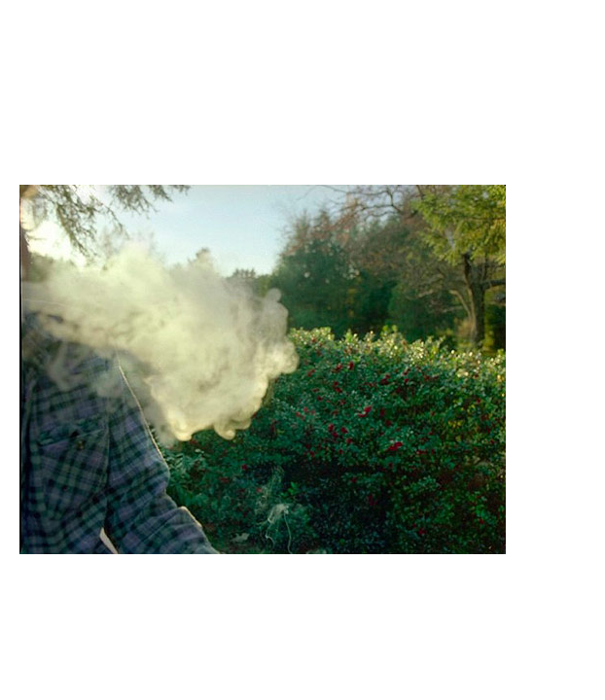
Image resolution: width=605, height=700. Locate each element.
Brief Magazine (302, 92)
